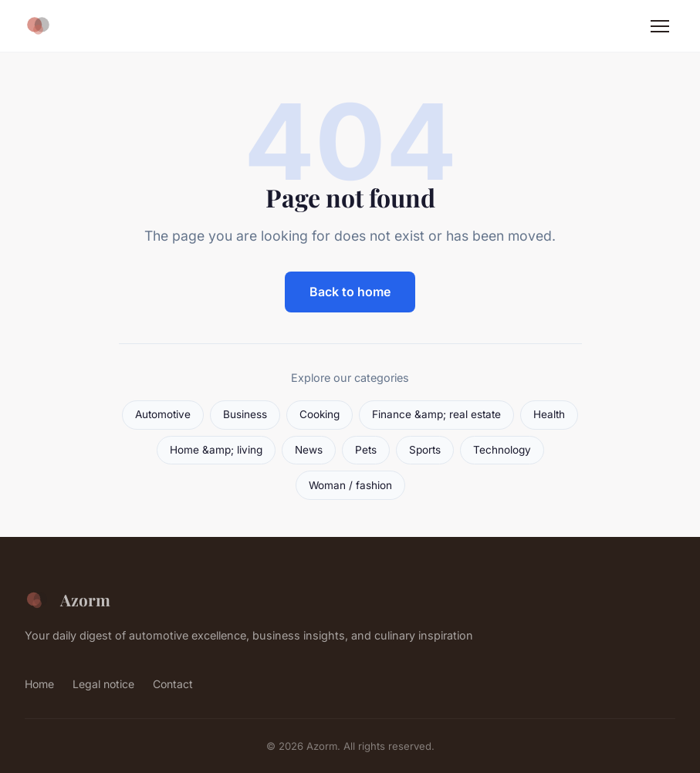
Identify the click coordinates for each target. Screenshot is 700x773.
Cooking (320, 414)
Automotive (163, 414)
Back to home (350, 292)
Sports (425, 450)
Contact (173, 684)
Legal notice (103, 684)
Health (549, 414)
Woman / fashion (350, 485)
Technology (502, 450)
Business (245, 414)
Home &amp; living (216, 450)
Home (39, 684)
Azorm (68, 600)
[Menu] (660, 26)
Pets (366, 450)
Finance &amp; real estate (436, 414)
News (309, 450)
